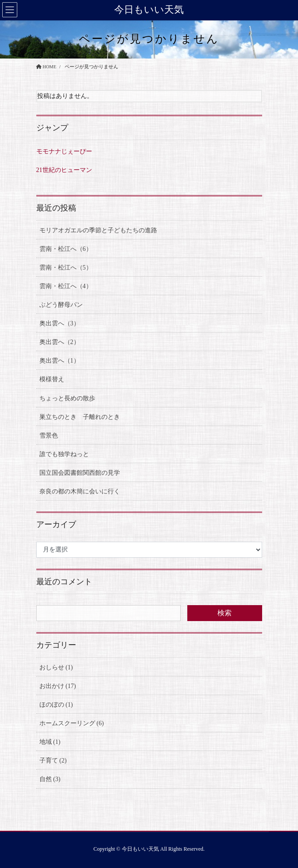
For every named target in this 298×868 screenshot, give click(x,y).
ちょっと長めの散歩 (67, 398)
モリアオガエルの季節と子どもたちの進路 (98, 230)
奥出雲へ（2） (60, 342)
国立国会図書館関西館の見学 (80, 473)
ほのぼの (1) (56, 705)
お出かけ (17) (58, 686)
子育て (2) (53, 760)
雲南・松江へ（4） (66, 286)
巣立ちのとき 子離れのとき (80, 417)
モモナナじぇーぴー (64, 151)
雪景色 (49, 436)
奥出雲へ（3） (60, 323)
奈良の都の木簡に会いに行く (80, 491)
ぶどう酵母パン (61, 305)
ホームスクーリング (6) (72, 723)
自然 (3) (50, 779)
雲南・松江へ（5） (66, 268)
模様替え (52, 379)
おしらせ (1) (56, 667)
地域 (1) (50, 742)
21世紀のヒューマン (64, 170)
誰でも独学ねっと (64, 454)
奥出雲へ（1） (60, 361)
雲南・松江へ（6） (66, 249)
